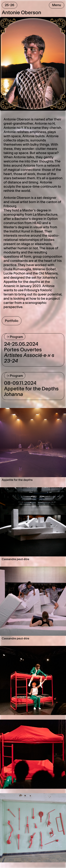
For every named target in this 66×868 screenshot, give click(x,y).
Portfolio (12, 321)
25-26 (10, 5)
